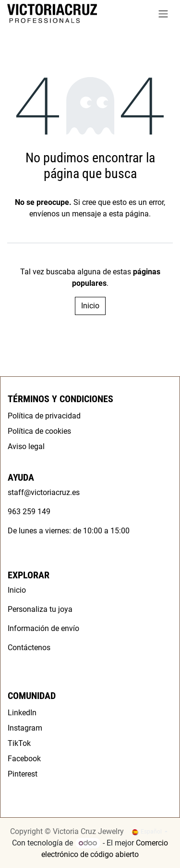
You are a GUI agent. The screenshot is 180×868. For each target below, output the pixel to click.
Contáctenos (29, 648)
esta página (129, 214)
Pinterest (23, 774)
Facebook (24, 759)
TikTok (19, 743)
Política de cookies (39, 431)
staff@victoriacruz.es (44, 492)
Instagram (25, 728)
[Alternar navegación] (163, 14)
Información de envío (43, 628)
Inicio (90, 306)
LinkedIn (22, 713)
